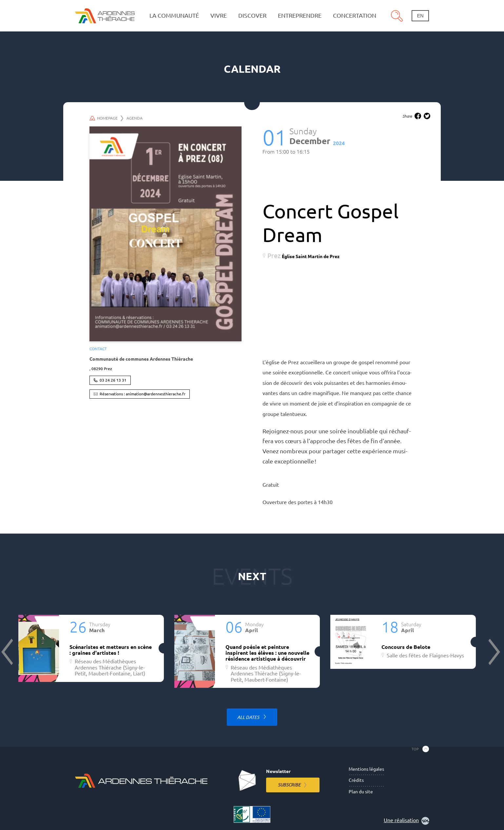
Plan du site (361, 792)
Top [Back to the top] (415, 749)
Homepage (107, 118)
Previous (8, 652)
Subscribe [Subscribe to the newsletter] (289, 785)
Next (494, 652)
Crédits (356, 780)
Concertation (355, 16)
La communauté (174, 16)
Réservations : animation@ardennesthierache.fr (143, 394)
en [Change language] (420, 16)
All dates (249, 717)
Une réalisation (407, 821)
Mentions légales (366, 769)
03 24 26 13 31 (113, 380)
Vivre (219, 16)
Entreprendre (300, 16)
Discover (252, 16)
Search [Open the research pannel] (397, 16)
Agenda (135, 118)
